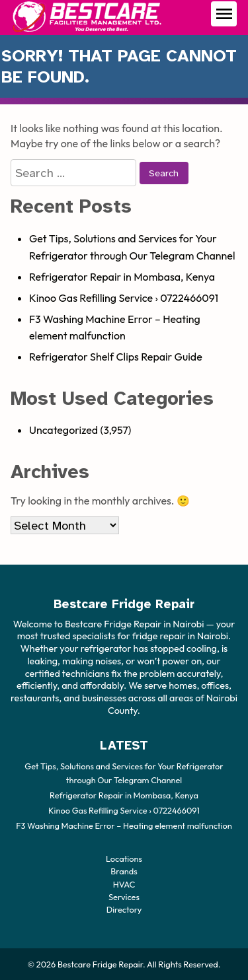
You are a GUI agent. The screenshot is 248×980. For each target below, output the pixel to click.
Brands (124, 871)
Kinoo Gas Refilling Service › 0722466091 (124, 298)
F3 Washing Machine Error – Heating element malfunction (124, 825)
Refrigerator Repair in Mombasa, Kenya (122, 277)
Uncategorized (63, 430)
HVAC (124, 884)
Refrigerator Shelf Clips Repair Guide (116, 357)
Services (124, 896)
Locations (124, 858)
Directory (124, 909)
